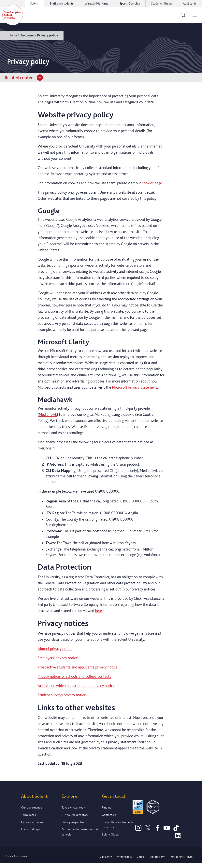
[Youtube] (167, 830)
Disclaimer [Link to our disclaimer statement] (106, 856)
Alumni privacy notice (55, 649)
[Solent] (13, 15)
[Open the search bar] (183, 15)
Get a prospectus (73, 822)
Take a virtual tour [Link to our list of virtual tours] (73, 807)
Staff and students (62, 3)
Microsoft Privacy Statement (135, 387)
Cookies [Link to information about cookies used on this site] (141, 856)
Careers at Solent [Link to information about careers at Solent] (33, 822)
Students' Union (161, 3)
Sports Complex (130, 3)
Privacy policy (124, 856)
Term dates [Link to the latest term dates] (29, 814)
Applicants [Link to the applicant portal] (190, 3)
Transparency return (181, 856)
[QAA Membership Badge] (153, 807)
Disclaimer (27, 35)
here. (99, 611)
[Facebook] (157, 830)
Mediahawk (48, 414)
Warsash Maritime (96, 3)
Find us (106, 807)
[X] (148, 830)
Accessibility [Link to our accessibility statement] (157, 856)
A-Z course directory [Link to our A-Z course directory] (75, 814)
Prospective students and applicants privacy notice (78, 667)
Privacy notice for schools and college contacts (74, 676)
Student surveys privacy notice (62, 695)
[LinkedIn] (178, 837)
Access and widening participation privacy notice (76, 686)
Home (13, 35)
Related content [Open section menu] (24, 78)
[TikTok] (176, 830)
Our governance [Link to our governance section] (32, 807)
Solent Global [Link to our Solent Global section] (111, 834)
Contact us (109, 814)
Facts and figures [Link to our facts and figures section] (32, 829)
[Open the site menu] (195, 15)
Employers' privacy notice (58, 658)
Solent (34, 3)
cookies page (152, 183)
